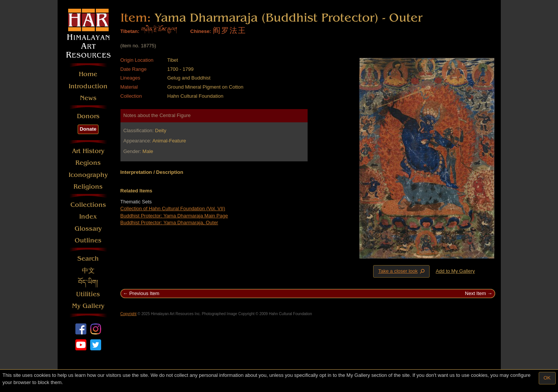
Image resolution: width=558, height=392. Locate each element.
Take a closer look (402, 271)
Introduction (88, 86)
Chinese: (201, 31)
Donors (88, 116)
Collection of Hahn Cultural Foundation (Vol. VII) (173, 208)
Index (88, 216)
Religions (88, 187)
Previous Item (144, 293)
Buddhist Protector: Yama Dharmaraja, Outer (169, 223)
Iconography (88, 175)
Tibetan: (130, 31)
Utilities (88, 294)
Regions (88, 163)
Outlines (88, 240)
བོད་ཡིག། (88, 282)
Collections (88, 205)
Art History (88, 151)
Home (88, 74)
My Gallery (88, 306)
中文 (88, 271)
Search (88, 258)
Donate (88, 129)
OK (547, 378)
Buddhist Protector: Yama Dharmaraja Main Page (174, 216)
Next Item (475, 293)
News (88, 98)
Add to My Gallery (455, 271)
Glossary (88, 229)
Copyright (129, 314)
